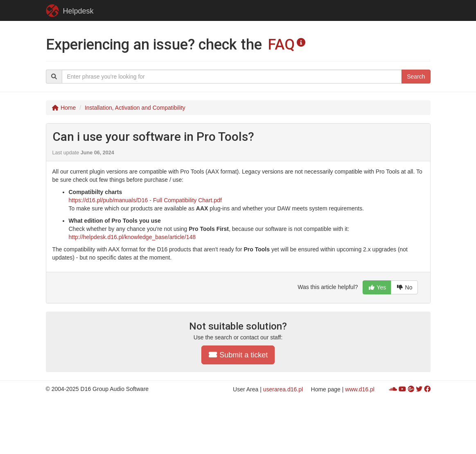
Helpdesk (70, 11)
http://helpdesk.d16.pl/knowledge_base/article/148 (132, 237)
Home (64, 108)
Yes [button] (377, 287)
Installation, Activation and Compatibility (135, 108)
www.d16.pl (360, 389)
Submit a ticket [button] (238, 355)
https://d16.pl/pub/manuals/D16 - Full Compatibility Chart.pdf (145, 200)
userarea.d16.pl (283, 389)
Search (416, 77)
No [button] (404, 287)
